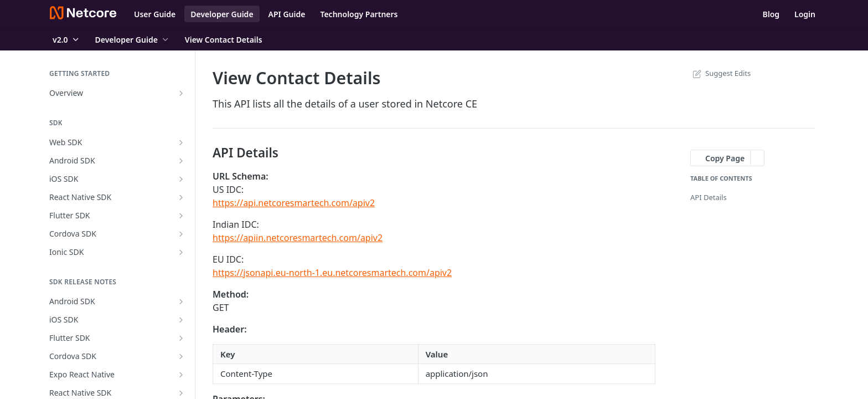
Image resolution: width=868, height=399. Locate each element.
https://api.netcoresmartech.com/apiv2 (294, 203)
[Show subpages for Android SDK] (181, 161)
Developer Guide (222, 14)
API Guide (287, 14)
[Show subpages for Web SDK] (181, 142)
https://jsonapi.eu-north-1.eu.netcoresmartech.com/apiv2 (332, 273)
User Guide (155, 14)
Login (805, 14)
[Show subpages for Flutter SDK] (181, 216)
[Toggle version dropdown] (66, 39)
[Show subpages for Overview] (181, 93)
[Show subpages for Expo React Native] (181, 375)
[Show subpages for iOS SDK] (181, 179)
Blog (771, 14)
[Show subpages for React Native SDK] (181, 197)
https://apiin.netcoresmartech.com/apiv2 (298, 238)
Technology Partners (359, 14)
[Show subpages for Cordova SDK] (181, 234)
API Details (709, 197)
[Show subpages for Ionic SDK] (181, 252)
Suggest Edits (720, 73)
